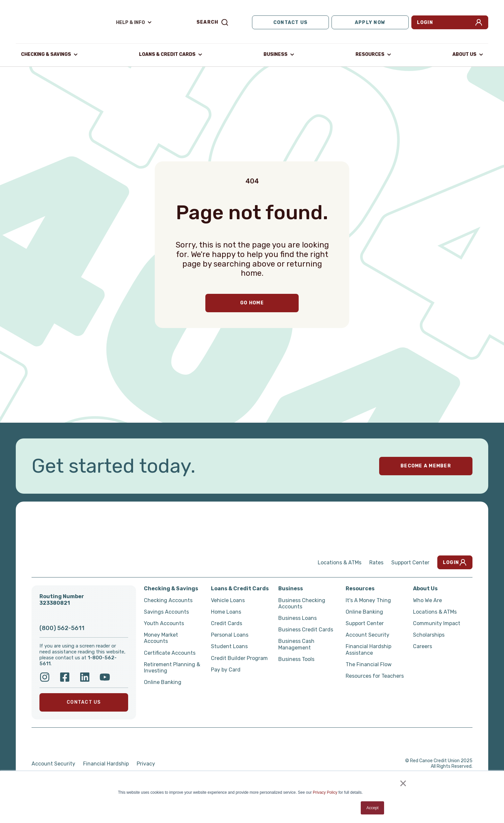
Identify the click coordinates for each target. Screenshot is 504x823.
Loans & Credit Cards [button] (167, 54)
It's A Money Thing (368, 600)
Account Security (367, 634)
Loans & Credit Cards (240, 588)
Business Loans (298, 617)
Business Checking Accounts (302, 603)
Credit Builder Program (239, 658)
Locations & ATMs (340, 562)
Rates (376, 562)
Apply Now (370, 22)
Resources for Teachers (375, 675)
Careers (423, 646)
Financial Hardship (106, 763)
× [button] (403, 783)
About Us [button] (464, 54)
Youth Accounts (164, 623)
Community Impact (437, 623)
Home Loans (226, 611)
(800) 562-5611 (62, 627)
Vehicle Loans (228, 600)
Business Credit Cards (306, 629)
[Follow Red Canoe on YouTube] (105, 676)
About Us (425, 588)
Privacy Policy (325, 792)
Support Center (410, 562)
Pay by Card (226, 669)
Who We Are (427, 600)
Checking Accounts (168, 600)
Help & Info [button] (130, 22)
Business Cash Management (296, 644)
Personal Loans (230, 634)
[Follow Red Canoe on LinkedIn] (85, 676)
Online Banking (163, 682)
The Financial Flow (369, 664)
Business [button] (275, 54)
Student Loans (229, 646)
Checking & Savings (171, 588)
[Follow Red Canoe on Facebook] (65, 676)
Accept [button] (372, 808)
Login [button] (450, 22)
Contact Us (291, 22)
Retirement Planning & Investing (172, 667)
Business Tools (296, 658)
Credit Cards (227, 623)
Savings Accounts (166, 611)
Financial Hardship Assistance (368, 649)
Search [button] (213, 22)
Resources (360, 588)
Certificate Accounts (170, 652)
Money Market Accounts (161, 637)
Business (291, 588)
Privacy (146, 763)
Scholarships (429, 634)
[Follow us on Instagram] (45, 676)
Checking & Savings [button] (46, 54)
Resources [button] (370, 54)
